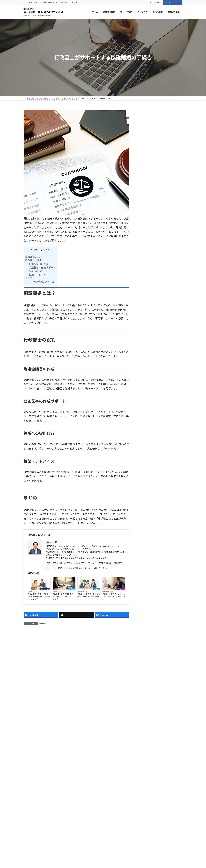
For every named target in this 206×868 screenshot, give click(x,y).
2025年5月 (146, 416)
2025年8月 (146, 396)
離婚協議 (72, 589)
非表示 (47, 250)
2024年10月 (147, 462)
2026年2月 (146, 357)
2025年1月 (146, 442)
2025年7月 (146, 403)
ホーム (82, 861)
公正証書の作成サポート (42, 267)
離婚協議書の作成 (39, 264)
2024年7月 (146, 481)
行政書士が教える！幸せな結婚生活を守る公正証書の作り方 (89, 597)
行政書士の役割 (34, 260)
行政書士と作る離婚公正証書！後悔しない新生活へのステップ (64, 597)
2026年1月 (146, 363)
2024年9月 (146, 468)
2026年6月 (146, 330)
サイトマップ (54, 843)
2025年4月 (146, 422)
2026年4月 (146, 343)
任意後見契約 (45, 589)
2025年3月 (146, 429)
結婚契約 (97, 589)
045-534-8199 (55, 816)
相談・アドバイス (39, 275)
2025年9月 (146, 389)
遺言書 (122, 589)
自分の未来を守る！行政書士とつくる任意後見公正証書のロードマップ (39, 597)
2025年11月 (147, 376)
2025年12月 (147, 370)
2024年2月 (146, 495)
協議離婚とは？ (34, 257)
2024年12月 (147, 449)
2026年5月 (146, 337)
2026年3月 (146, 350)
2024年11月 (147, 455)
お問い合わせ (173, 3)
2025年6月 (146, 409)
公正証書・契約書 (160, 238)
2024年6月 (146, 488)
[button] (154, 805)
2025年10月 (147, 383)
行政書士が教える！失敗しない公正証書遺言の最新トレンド (114, 597)
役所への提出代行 (39, 271)
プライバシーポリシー (35, 843)
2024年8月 (146, 475)
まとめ (29, 278)
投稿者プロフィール (43, 282)
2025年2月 (146, 435)
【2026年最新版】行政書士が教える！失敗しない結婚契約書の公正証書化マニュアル (160, 308)
